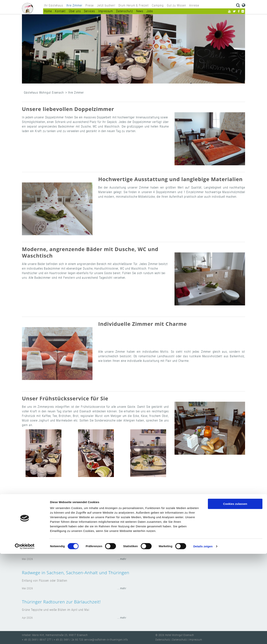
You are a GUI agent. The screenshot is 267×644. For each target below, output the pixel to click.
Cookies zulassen (235, 594)
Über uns (75, 11)
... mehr (122, 559)
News (140, 11)
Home (48, 11)
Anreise (194, 5)
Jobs (150, 11)
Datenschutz (125, 11)
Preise (90, 5)
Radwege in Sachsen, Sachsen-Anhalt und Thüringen (76, 573)
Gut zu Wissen (176, 5)
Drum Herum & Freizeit (134, 5)
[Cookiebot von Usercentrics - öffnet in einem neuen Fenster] (25, 637)
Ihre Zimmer (74, 5)
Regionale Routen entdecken (51, 543)
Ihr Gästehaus (53, 5)
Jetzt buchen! (106, 5)
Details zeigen (203, 636)
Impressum (106, 11)
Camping (158, 5)
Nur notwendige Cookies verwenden (235, 608)
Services (89, 11)
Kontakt (60, 11)
